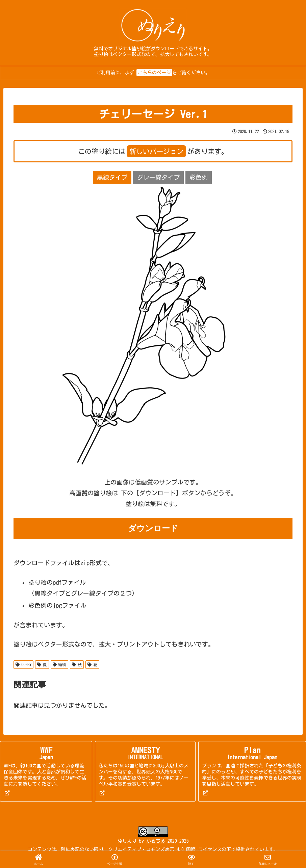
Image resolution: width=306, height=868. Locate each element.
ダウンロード (153, 528)
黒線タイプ (112, 177)
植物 (60, 665)
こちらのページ (154, 73)
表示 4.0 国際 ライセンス (193, 849)
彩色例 (199, 177)
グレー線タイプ (158, 177)
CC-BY (23, 665)
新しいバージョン (156, 151)
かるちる (156, 841)
